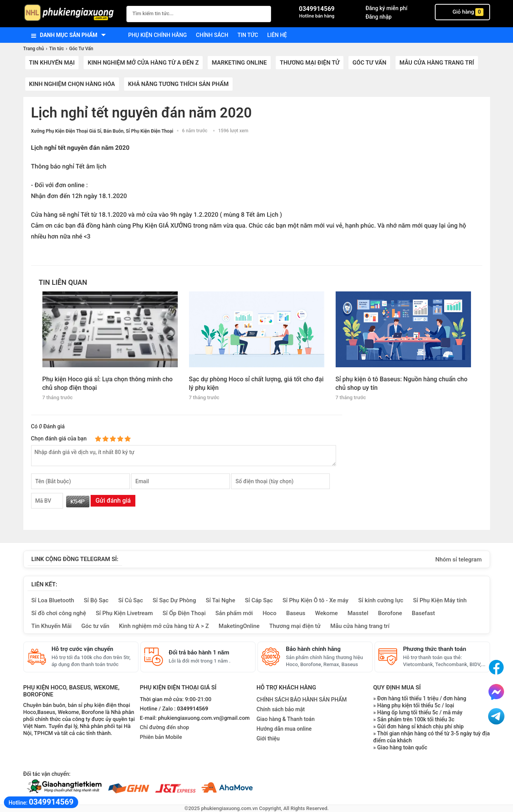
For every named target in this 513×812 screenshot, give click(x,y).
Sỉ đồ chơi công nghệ (59, 613)
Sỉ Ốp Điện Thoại (184, 613)
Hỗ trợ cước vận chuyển (83, 649)
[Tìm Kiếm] (263, 13)
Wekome (326, 613)
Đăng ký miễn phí (387, 8)
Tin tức (248, 35)
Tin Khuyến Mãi (52, 626)
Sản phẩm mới (234, 613)
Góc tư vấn (95, 626)
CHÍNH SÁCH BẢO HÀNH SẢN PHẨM (302, 700)
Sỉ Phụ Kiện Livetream (124, 613)
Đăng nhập (379, 17)
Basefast (423, 613)
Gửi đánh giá (113, 501)
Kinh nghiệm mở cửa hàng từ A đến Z (143, 63)
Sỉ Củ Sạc (131, 600)
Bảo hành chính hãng (313, 649)
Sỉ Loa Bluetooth (53, 600)
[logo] (71, 13)
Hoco (270, 613)
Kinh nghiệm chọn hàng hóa (72, 84)
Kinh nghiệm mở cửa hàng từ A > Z (164, 626)
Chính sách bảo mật (281, 709)
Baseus (296, 613)
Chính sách (212, 35)
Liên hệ (277, 35)
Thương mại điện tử (309, 63)
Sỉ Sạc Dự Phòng (174, 600)
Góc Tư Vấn (369, 63)
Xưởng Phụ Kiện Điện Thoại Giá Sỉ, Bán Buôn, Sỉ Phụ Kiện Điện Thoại (102, 131)
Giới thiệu (268, 738)
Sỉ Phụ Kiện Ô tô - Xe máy (315, 600)
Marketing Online (239, 63)
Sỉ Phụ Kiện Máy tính (440, 600)
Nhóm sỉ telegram (458, 559)
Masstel (358, 613)
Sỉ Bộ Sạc (96, 600)
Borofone (390, 613)
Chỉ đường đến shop (165, 728)
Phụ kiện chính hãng (158, 35)
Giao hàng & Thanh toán (286, 719)
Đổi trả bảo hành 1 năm (199, 652)
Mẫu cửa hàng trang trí (437, 63)
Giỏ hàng (462, 12)
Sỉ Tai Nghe (221, 600)
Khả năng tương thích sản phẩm (178, 84)
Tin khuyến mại (52, 63)
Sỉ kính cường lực (381, 600)
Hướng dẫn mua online (284, 729)
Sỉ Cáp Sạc (259, 600)
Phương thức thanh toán (434, 649)
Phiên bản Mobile (161, 737)
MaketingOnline (239, 626)
